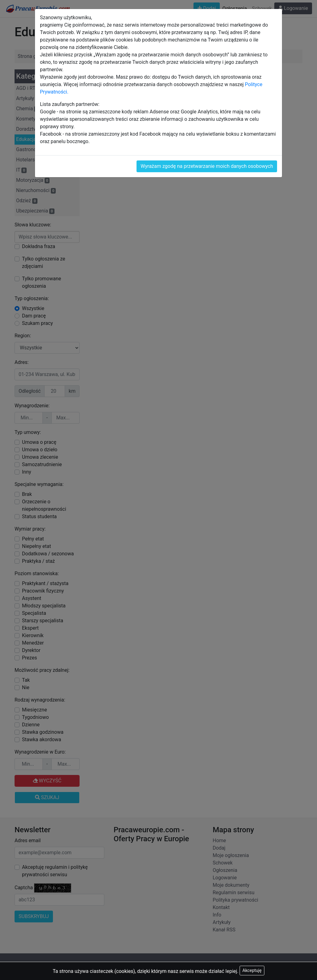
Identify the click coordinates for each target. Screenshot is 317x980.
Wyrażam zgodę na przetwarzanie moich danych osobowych (207, 166)
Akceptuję (252, 970)
